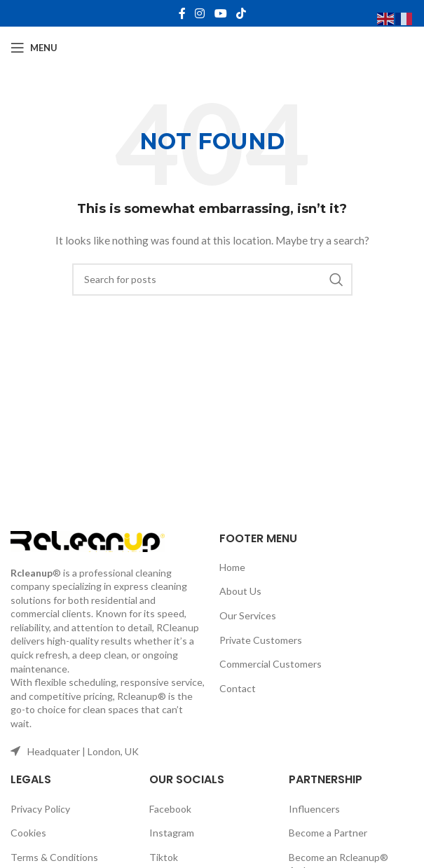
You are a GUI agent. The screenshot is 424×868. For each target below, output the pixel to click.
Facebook (170, 809)
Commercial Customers (271, 664)
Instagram (172, 833)
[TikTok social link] (241, 13)
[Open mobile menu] (34, 48)
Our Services (248, 615)
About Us (240, 591)
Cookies (28, 833)
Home (232, 567)
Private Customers (261, 640)
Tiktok (164, 857)
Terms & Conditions (54, 857)
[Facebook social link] (182, 13)
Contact (238, 688)
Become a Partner (328, 833)
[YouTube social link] (220, 13)
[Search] (212, 280)
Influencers (314, 809)
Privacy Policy (40, 809)
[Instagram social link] (200, 13)
